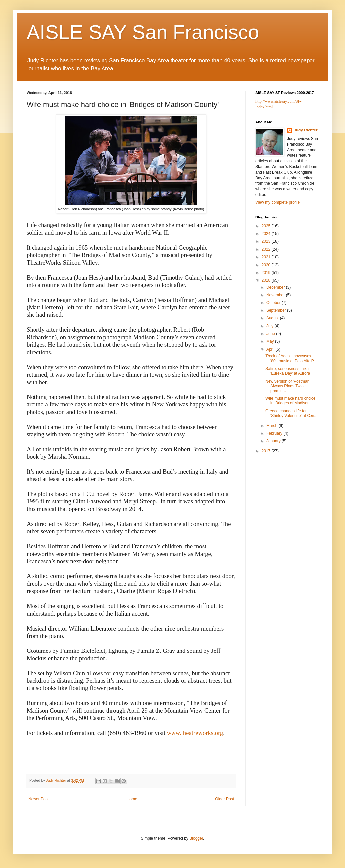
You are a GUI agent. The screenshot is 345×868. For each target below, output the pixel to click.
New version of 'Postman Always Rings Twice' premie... (287, 386)
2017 (267, 451)
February (275, 433)
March (273, 426)
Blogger (196, 838)
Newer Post (38, 799)
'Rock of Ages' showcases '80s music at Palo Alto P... (291, 358)
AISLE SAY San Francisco (143, 32)
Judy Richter (306, 130)
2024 (267, 234)
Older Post (224, 799)
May (271, 341)
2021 (267, 257)
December (276, 287)
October (274, 303)
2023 (267, 241)
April (271, 349)
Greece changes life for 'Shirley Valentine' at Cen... (291, 413)
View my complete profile (277, 202)
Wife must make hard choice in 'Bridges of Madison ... (290, 401)
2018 (267, 280)
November (276, 295)
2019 (267, 273)
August (273, 318)
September (277, 310)
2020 (267, 265)
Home (132, 799)
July (271, 326)
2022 (267, 249)
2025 (267, 226)
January (274, 441)
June (271, 334)
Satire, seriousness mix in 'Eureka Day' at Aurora (288, 371)
